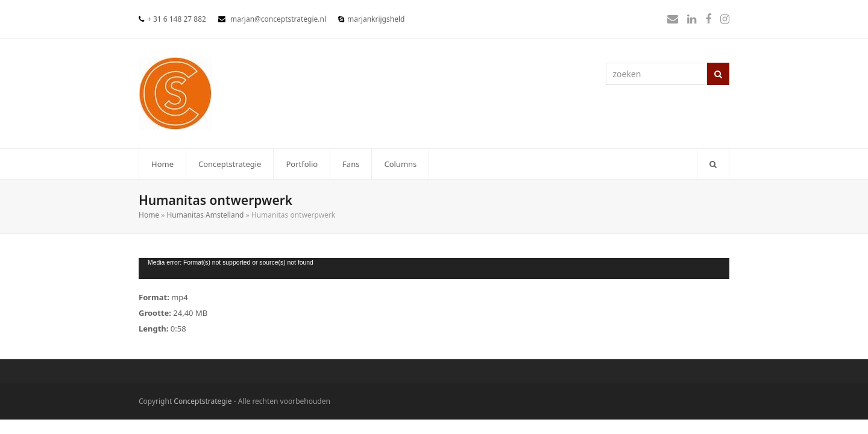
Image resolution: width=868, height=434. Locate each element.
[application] (434, 269)
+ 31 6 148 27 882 (177, 19)
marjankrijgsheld (376, 19)
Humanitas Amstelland (205, 215)
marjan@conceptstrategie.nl (278, 19)
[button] (713, 164)
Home (149, 215)
